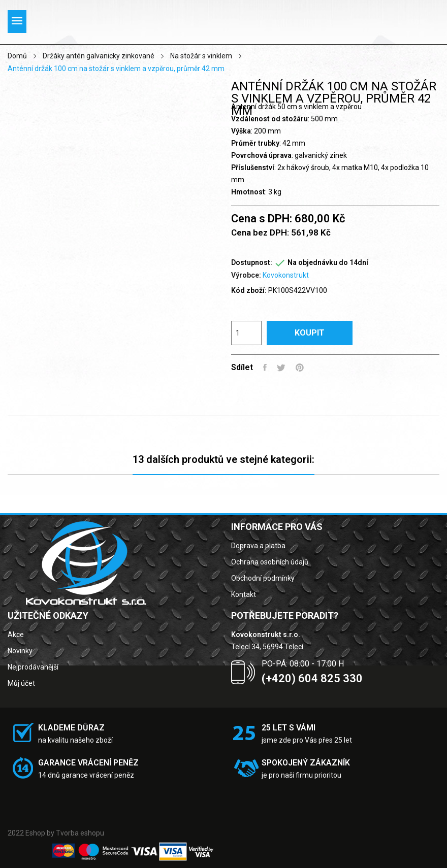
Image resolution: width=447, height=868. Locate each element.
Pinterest (300, 368)
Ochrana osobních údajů (270, 562)
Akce (16, 635)
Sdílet (265, 368)
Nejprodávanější (33, 667)
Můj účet (21, 683)
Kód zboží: (249, 290)
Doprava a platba (258, 546)
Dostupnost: (252, 262)
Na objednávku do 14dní (328, 262)
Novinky (20, 651)
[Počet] (246, 333)
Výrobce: (246, 275)
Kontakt (244, 594)
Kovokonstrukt (286, 275)
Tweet (281, 368)
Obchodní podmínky (263, 578)
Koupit (310, 333)
